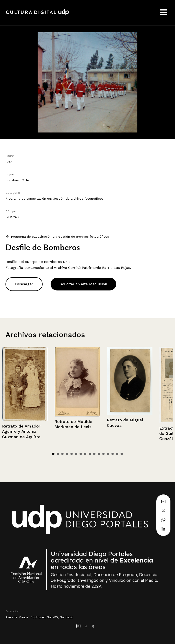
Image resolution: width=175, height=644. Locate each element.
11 (99, 454)
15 (117, 454)
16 (122, 454)
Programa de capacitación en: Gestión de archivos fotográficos (54, 199)
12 (103, 454)
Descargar (24, 284)
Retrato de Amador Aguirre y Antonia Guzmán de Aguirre (21, 431)
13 (108, 454)
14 (113, 454)
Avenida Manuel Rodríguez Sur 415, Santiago (39, 617)
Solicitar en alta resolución (83, 284)
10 (94, 454)
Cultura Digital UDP (37, 15)
